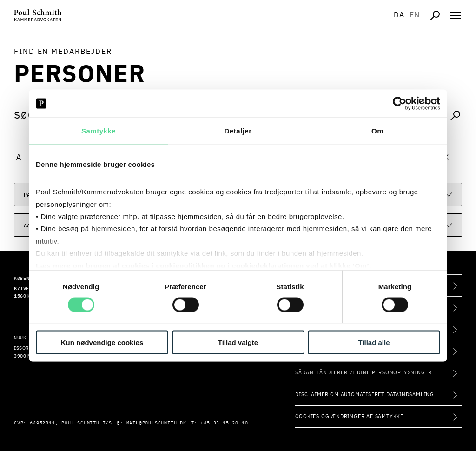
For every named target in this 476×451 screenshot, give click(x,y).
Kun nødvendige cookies (102, 342)
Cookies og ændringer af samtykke (349, 416)
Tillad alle (374, 342)
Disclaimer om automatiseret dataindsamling (365, 395)
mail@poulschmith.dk (156, 423)
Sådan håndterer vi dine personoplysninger (364, 373)
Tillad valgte (238, 342)
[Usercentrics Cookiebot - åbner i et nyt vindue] (400, 104)
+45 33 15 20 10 (224, 423)
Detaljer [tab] (238, 131)
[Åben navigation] (456, 15)
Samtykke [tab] (99, 131)
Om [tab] (377, 131)
